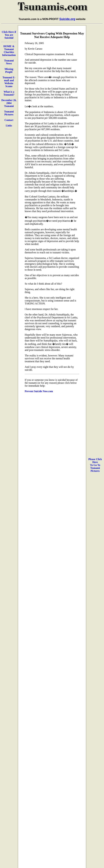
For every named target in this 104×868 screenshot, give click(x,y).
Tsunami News (9, 62)
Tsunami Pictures (9, 113)
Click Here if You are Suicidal (9, 35)
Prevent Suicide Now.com (39, 391)
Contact (9, 120)
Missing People (9, 70)
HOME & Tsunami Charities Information (9, 51)
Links (9, 126)
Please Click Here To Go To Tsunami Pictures (95, 465)
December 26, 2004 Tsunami (9, 103)
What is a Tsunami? (9, 93)
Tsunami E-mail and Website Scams (9, 82)
